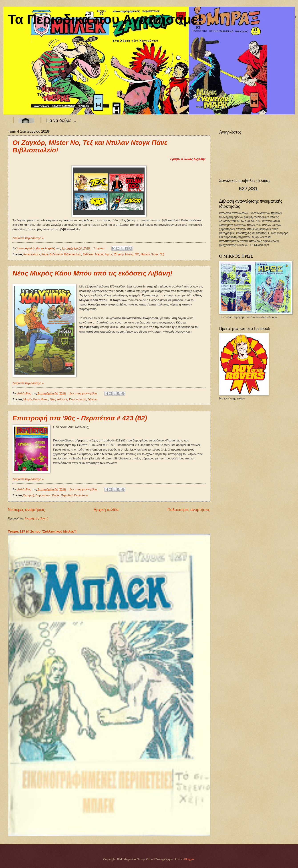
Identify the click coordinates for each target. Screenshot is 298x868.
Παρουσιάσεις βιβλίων (83, 399)
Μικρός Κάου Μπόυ (36, 399)
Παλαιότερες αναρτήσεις (189, 510)
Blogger (189, 859)
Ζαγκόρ (119, 254)
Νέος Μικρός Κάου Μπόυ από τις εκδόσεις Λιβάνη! (92, 273)
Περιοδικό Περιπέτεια (74, 495)
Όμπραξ (29, 495)
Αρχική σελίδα (106, 510)
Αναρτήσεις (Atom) (36, 518)
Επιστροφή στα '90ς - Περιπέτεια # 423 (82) (80, 418)
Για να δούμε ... (61, 120)
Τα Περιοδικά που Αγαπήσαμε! (105, 19)
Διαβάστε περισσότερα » (28, 238)
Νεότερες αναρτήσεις (26, 510)
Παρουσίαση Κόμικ (47, 495)
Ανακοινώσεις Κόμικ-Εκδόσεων (43, 254)
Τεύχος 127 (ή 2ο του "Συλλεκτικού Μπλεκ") (42, 531)
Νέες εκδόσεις (59, 399)
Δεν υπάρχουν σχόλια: (84, 393)
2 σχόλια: (100, 248)
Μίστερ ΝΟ (132, 254)
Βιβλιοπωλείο (73, 254)
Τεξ (162, 254)
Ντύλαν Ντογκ (150, 254)
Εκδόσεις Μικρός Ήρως (98, 254)
